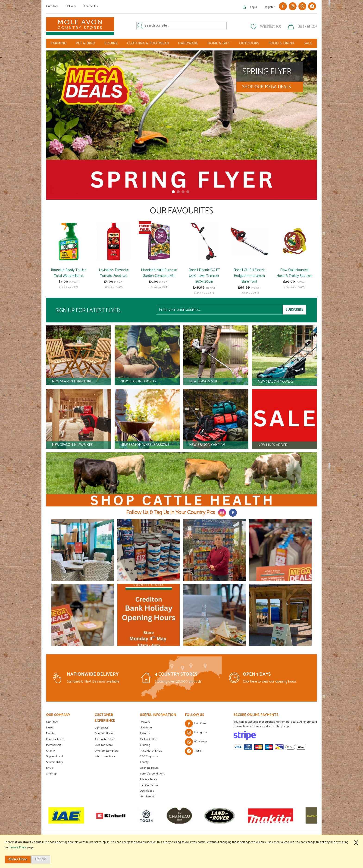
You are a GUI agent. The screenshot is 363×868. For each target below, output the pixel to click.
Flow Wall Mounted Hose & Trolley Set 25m (294, 273)
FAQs (49, 768)
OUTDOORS (249, 43)
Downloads (147, 791)
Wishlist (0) (271, 27)
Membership (54, 745)
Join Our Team (55, 739)
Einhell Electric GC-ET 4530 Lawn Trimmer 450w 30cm (204, 276)
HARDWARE (188, 43)
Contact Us (91, 6)
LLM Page (146, 728)
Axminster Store (105, 739)
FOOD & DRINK (282, 43)
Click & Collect (149, 739)
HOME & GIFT (219, 43)
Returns (145, 733)
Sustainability (55, 762)
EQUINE (111, 43)
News (50, 728)
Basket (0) (307, 27)
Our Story (52, 6)
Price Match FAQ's (151, 751)
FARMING (59, 43)
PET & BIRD (85, 43)
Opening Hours (104, 733)
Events (50, 733)
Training (145, 745)
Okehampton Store (107, 751)
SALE (308, 43)
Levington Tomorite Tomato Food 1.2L (114, 273)
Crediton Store (104, 745)
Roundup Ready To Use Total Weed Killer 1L (69, 273)
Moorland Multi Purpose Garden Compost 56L (159, 273)
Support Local (55, 756)
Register (269, 7)
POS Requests (149, 756)
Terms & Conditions (152, 774)
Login (253, 7)
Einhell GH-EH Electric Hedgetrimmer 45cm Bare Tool (249, 276)
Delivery (71, 6)
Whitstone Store (105, 757)
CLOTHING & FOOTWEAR (148, 43)
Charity (50, 751)
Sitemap (51, 774)
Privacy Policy (148, 779)
